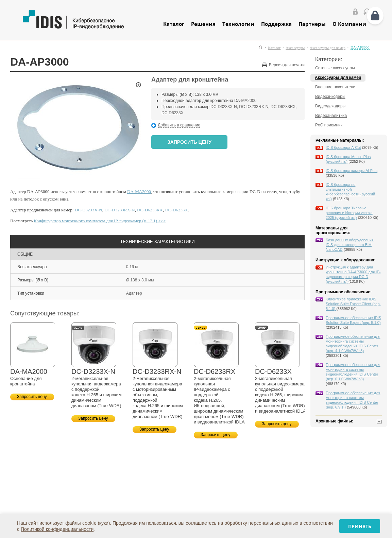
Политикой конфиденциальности (57, 529)
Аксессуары (295, 48)
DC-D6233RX (283, 107)
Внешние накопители (335, 87)
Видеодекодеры (330, 106)
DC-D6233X (173, 113)
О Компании (349, 24)
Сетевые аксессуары (335, 68)
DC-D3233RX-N (254, 107)
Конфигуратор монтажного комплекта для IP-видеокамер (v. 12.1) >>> (100, 221)
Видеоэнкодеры (330, 97)
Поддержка (276, 24)
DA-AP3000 (360, 47)
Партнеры (312, 24)
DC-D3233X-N (224, 107)
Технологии (238, 24)
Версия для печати (287, 65)
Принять (360, 526)
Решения (203, 24)
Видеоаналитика (331, 116)
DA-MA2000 (245, 101)
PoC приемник (329, 125)
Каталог (174, 24)
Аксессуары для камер (328, 48)
